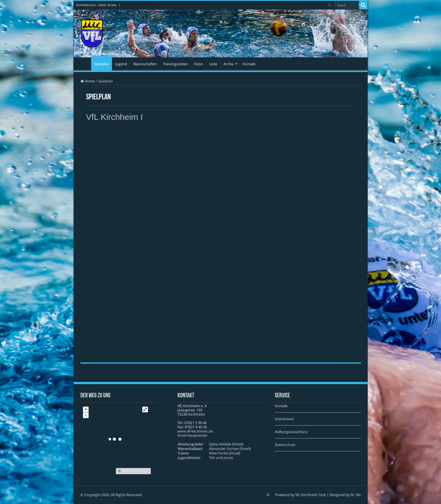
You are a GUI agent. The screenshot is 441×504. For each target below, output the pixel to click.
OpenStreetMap (133, 471)
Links (213, 64)
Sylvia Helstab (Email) (226, 444)
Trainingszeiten (175, 64)
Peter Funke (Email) (225, 453)
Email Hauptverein (193, 435)
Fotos (199, 64)
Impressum (284, 419)
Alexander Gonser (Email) (230, 449)
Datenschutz (285, 445)
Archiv (229, 64)
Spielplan (102, 64)
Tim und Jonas (221, 458)
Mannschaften (145, 64)
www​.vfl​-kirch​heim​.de (195, 431)
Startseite (84, 63)
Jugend (121, 64)
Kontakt (249, 64)
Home (88, 81)
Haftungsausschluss (291, 432)
